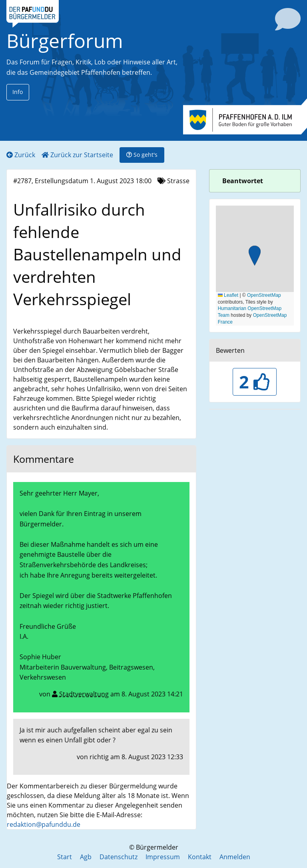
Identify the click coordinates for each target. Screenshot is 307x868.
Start (65, 857)
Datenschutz (119, 857)
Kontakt (200, 857)
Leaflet (228, 295)
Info (18, 92)
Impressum (163, 857)
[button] (255, 257)
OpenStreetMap (264, 295)
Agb (86, 857)
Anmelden (235, 857)
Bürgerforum (65, 41)
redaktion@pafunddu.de (44, 824)
